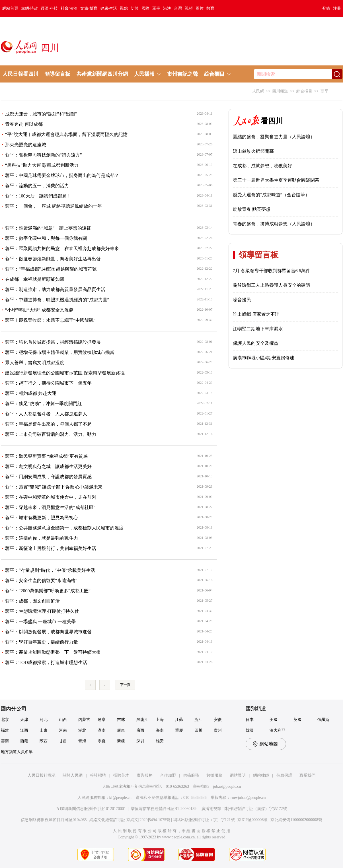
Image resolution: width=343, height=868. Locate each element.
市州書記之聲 (182, 74)
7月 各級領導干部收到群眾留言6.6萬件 (272, 271)
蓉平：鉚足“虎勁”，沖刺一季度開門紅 (44, 404)
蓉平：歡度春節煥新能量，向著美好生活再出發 (53, 259)
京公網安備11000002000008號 (296, 820)
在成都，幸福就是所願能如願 (35, 279)
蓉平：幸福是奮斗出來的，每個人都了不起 (48, 424)
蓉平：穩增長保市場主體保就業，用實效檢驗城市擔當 (60, 352)
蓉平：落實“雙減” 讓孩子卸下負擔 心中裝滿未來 (54, 487)
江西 (24, 730)
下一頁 (125, 685)
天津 (24, 720)
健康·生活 (109, 8)
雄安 (160, 741)
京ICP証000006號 (252, 820)
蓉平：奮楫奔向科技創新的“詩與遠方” (44, 155)
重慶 (179, 730)
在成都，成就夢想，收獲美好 (262, 166)
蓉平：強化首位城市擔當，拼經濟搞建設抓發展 (53, 342)
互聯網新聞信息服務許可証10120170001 (91, 809)
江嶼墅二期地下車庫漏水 (258, 329)
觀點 (124, 8)
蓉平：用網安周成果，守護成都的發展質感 (48, 477)
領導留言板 (57, 74)
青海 (82, 741)
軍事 (156, 8)
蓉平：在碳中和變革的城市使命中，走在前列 (51, 497)
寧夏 (102, 741)
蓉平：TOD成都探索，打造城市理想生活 (46, 662)
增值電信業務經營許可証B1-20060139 (164, 809)
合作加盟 (168, 775)
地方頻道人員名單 (17, 752)
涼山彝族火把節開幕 (253, 151)
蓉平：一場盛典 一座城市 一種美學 (40, 621)
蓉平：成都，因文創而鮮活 (32, 601)
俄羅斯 (323, 720)
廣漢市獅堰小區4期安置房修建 (264, 358)
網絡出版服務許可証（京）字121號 (204, 820)
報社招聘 (98, 775)
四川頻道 (280, 91)
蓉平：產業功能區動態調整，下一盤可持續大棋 (53, 652)
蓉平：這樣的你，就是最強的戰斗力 (42, 538)
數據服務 (214, 775)
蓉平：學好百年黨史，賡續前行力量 (42, 642)
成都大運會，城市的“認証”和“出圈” (41, 114)
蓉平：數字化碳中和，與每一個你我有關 (46, 238)
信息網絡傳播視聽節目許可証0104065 (54, 820)
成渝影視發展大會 (26, 91)
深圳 (140, 741)
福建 (5, 730)
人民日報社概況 (42, 775)
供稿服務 (191, 775)
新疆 (121, 741)
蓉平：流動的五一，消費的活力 (37, 186)
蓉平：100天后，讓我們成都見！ (38, 196)
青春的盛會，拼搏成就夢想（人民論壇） (274, 224)
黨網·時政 (30, 8)
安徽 (218, 720)
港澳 (167, 8)
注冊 (337, 8)
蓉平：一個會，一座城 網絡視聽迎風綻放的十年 (54, 206)
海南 (160, 730)
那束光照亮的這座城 (26, 145)
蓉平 (324, 91)
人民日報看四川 (20, 74)
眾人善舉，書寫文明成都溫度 (35, 363)
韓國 (250, 730)
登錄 (326, 8)
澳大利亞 (278, 730)
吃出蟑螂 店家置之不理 (256, 314)
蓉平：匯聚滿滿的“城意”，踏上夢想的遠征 (48, 228)
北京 (5, 720)
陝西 (44, 741)
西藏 (24, 741)
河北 (44, 720)
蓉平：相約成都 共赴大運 (31, 393)
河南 (63, 730)
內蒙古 (84, 720)
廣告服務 (145, 775)
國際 (145, 8)
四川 (198, 730)
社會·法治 (69, 8)
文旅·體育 (89, 8)
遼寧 (102, 720)
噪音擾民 (242, 300)
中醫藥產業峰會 (71, 91)
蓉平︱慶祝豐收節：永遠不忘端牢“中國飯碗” (50, 320)
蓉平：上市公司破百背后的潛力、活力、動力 (51, 434)
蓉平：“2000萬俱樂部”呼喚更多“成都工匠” (48, 591)
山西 (63, 720)
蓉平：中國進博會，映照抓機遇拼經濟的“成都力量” (57, 300)
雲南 (5, 741)
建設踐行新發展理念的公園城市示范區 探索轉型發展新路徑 (65, 373)
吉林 (121, 720)
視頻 (189, 8)
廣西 (140, 730)
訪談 (135, 8)
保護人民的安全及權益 (256, 343)
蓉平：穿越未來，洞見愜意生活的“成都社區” (50, 507)
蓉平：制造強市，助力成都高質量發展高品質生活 (55, 289)
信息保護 (284, 775)
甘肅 (63, 741)
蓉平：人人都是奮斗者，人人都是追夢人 (46, 414)
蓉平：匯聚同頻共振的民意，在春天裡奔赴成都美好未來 (62, 249)
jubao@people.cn (227, 786)
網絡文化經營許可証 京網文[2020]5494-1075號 (130, 820)
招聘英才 (121, 775)
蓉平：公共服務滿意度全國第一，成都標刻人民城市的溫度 (64, 528)
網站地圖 (269, 744)
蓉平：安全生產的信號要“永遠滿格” (41, 581)
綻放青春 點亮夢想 (252, 209)
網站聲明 (238, 775)
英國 (297, 720)
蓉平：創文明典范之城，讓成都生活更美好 (48, 466)
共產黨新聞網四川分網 (102, 74)
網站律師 (261, 775)
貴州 (218, 730)
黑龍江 (142, 720)
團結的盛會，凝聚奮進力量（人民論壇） (274, 137)
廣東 (121, 730)
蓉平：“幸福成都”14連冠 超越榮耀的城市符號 (51, 269)
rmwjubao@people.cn (248, 798)
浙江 (198, 720)
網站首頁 (10, 8)
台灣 (178, 8)
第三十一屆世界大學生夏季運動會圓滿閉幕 (276, 180)
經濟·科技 (49, 8)
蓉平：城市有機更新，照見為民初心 (42, 518)
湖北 (82, 730)
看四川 (258, 121)
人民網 (258, 91)
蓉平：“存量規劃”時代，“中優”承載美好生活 (50, 570)
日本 (250, 720)
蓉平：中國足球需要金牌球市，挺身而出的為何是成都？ (62, 175)
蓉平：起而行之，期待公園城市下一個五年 (48, 383)
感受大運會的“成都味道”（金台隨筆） (271, 195)
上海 (160, 720)
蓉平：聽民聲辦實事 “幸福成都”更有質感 (46, 456)
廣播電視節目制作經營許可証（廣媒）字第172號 (244, 809)
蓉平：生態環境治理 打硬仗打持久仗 (42, 611)
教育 (210, 8)
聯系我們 (307, 775)
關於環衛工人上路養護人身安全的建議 (272, 285)
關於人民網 (73, 775)
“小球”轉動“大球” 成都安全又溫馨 (39, 310)
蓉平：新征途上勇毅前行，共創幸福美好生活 (51, 548)
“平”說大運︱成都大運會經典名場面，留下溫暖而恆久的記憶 (66, 134)
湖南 (102, 730)
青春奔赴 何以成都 (24, 124)
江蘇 (179, 720)
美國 (274, 720)
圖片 (200, 8)
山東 (44, 730)
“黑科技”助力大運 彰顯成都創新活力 (42, 165)
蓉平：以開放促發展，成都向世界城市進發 (48, 632)
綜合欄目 (304, 91)
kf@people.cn (121, 798)
